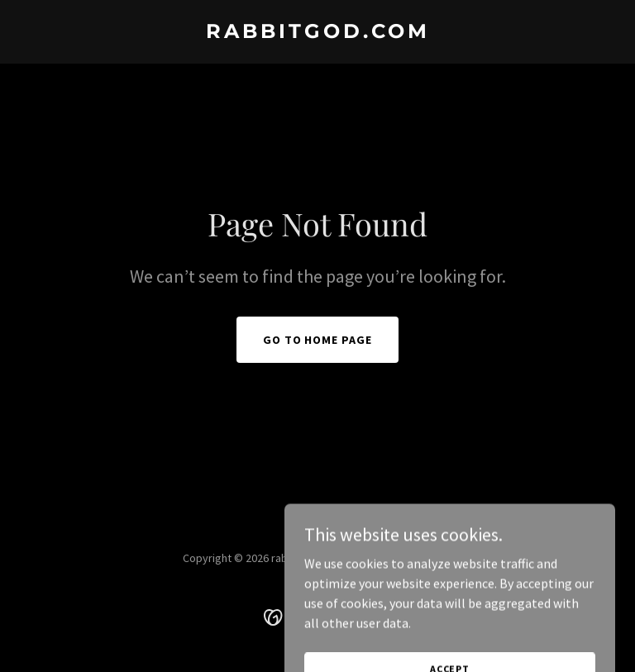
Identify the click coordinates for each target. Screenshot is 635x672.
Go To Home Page (318, 340)
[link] (318, 33)
